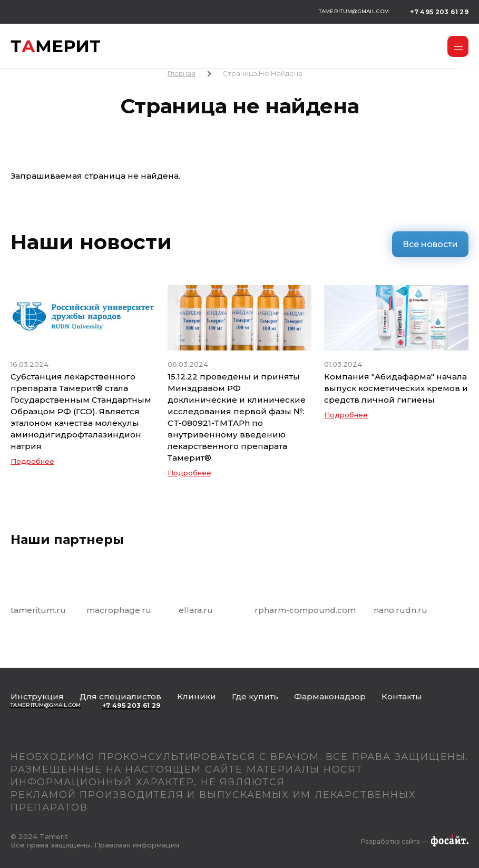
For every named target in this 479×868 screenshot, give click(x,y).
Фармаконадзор (330, 696)
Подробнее (32, 461)
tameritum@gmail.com (354, 11)
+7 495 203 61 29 (439, 12)
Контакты (402, 696)
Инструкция (37, 696)
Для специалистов (120, 696)
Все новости (430, 244)
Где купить (255, 696)
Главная (182, 73)
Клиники (197, 696)
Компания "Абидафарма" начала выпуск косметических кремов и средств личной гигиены (396, 388)
